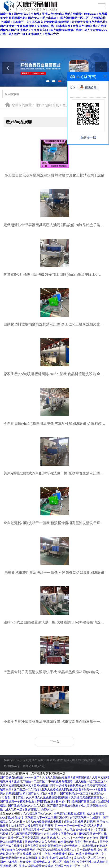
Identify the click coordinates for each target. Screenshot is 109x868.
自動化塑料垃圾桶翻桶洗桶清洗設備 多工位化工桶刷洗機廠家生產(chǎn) (54, 324)
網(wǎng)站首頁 (47, 105)
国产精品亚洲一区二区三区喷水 (43, 830)
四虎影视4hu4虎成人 (95, 846)
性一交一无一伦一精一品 (71, 826)
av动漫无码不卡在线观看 (86, 818)
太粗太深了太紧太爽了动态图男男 (32, 826)
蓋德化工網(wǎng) (34, 766)
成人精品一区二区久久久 (89, 858)
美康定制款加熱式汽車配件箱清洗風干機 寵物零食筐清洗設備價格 (54, 473)
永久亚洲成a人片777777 (56, 838)
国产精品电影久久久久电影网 (19, 858)
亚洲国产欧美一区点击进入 (72, 866)
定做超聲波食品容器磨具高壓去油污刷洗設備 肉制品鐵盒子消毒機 (54, 225)
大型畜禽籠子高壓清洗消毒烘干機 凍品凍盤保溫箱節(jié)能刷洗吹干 (54, 672)
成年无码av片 (72, 846)
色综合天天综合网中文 (90, 854)
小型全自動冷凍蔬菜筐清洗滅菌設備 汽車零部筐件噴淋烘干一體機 (54, 722)
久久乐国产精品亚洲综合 (26, 834)
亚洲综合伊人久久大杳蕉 (41, 842)
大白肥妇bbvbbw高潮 (78, 830)
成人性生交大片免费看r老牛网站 (54, 854)
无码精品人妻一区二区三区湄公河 (47, 818)
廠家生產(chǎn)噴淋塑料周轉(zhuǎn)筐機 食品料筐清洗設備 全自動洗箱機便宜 (54, 374)
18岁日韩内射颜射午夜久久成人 (78, 842)
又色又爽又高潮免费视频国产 (43, 846)
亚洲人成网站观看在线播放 (36, 866)
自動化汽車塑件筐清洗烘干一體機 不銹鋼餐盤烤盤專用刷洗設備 (55, 573)
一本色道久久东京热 (86, 838)
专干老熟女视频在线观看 (70, 814)
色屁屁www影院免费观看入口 (56, 850)
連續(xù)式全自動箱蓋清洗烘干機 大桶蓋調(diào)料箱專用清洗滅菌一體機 (54, 622)
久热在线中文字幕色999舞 (60, 834)
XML (79, 760)
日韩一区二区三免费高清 (24, 838)
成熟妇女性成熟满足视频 (80, 822)
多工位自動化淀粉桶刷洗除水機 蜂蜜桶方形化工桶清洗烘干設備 (55, 175)
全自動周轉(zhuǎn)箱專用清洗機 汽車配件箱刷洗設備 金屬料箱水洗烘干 (54, 424)
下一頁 (55, 742)
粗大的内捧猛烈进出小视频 (45, 822)
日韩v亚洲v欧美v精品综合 (55, 858)
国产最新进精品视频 (90, 850)
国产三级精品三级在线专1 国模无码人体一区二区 (31, 862)
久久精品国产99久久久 (38, 814)
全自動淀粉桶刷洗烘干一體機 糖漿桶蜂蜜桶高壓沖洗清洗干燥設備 (54, 523)
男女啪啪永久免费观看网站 (19, 850)
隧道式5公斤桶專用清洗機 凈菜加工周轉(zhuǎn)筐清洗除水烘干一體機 (54, 275)
